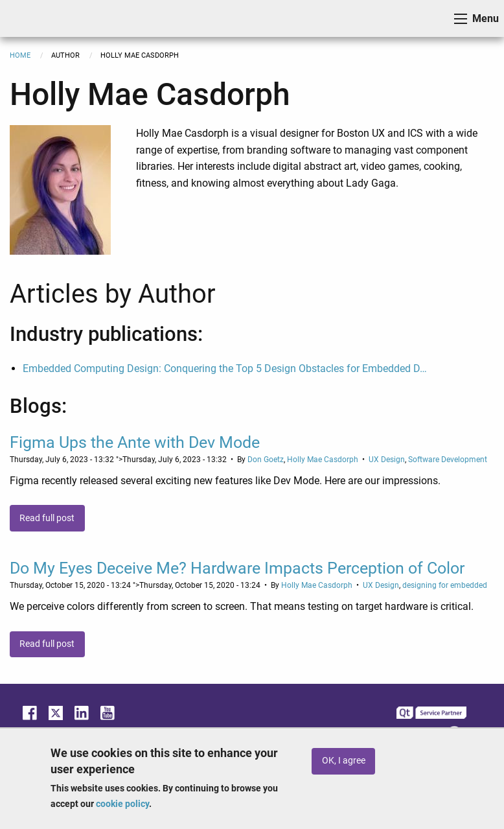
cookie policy (122, 804)
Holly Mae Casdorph (323, 460)
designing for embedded (445, 585)
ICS (30, 18)
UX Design (387, 460)
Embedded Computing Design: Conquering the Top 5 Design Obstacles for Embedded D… (225, 368)
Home (20, 55)
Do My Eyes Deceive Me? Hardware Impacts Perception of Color (237, 568)
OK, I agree (344, 761)
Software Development (448, 460)
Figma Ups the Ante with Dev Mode (135, 442)
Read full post (47, 518)
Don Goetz (266, 460)
